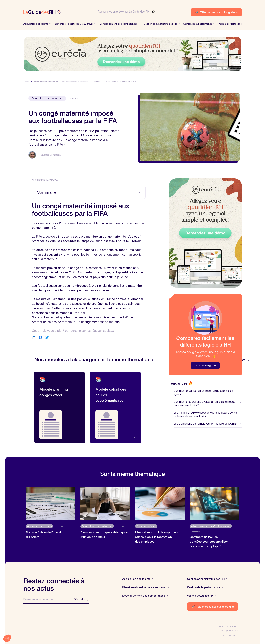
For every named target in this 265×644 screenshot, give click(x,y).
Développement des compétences (145, 596)
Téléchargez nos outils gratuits (216, 12)
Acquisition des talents (138, 579)
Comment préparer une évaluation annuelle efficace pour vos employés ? (208, 403)
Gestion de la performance (205, 587)
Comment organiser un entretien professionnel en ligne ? (208, 392)
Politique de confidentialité (226, 626)
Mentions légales (231, 635)
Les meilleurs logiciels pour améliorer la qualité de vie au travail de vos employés (208, 414)
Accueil (26, 81)
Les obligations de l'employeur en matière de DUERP (208, 424)
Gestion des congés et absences (75, 81)
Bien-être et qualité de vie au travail (146, 587)
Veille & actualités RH (202, 596)
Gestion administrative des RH (45, 81)
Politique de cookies (230, 631)
